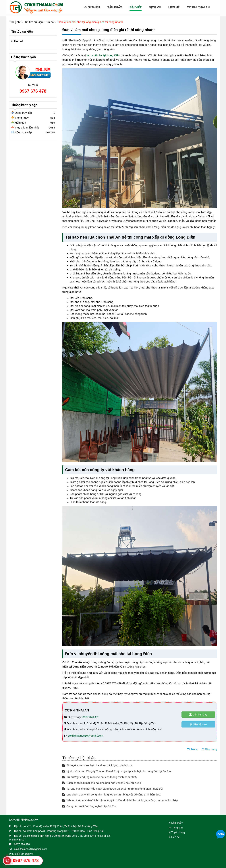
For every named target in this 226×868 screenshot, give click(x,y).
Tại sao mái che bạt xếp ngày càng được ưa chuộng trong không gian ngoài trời (113, 789)
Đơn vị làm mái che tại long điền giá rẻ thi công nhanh (90, 22)
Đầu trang (209, 749)
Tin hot (50, 22)
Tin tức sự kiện (34, 22)
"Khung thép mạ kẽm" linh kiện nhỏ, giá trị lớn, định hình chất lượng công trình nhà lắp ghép (120, 800)
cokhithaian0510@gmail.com (85, 736)
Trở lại (193, 749)
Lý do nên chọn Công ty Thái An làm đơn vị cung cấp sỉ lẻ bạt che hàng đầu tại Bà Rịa (117, 771)
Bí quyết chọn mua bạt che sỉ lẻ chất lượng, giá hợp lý (97, 765)
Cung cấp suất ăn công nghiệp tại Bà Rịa (89, 806)
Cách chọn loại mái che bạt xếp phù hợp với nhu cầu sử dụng (102, 783)
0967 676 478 (91, 717)
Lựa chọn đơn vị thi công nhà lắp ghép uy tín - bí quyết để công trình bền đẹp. (112, 794)
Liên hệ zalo (198, 724)
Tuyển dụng (177, 832)
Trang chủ (15, 22)
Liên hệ (174, 7)
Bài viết (136, 7)
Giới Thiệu (92, 7)
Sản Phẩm (115, 7)
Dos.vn (29, 854)
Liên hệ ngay (198, 715)
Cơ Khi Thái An (198, 7)
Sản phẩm (176, 823)
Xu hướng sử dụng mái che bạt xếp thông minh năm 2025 (100, 777)
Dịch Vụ (155, 7)
